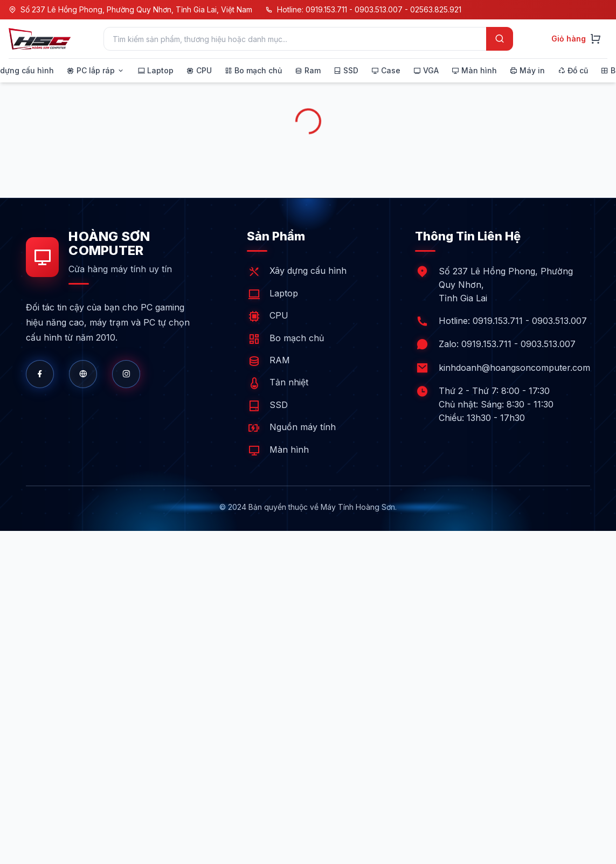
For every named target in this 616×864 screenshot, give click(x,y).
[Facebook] (40, 374)
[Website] (83, 374)
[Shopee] (126, 374)
